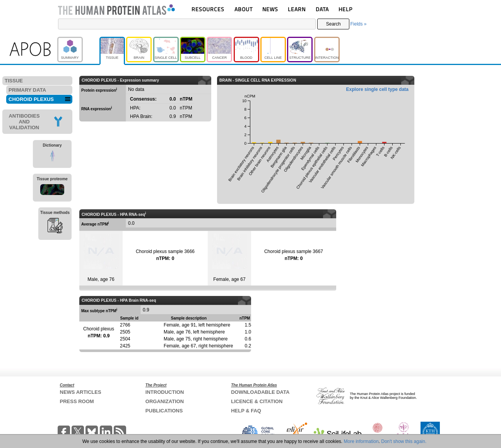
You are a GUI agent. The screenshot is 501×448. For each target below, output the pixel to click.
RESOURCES (208, 9)
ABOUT (244, 9)
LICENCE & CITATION (257, 401)
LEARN (297, 9)
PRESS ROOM (77, 401)
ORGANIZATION (165, 401)
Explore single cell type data (377, 89)
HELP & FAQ (246, 411)
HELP (345, 9)
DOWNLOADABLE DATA (260, 392)
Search (333, 24)
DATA (322, 9)
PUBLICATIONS (164, 411)
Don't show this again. (404, 441)
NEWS (270, 9)
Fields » (358, 24)
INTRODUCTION (165, 392)
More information (361, 441)
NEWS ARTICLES (81, 392)
